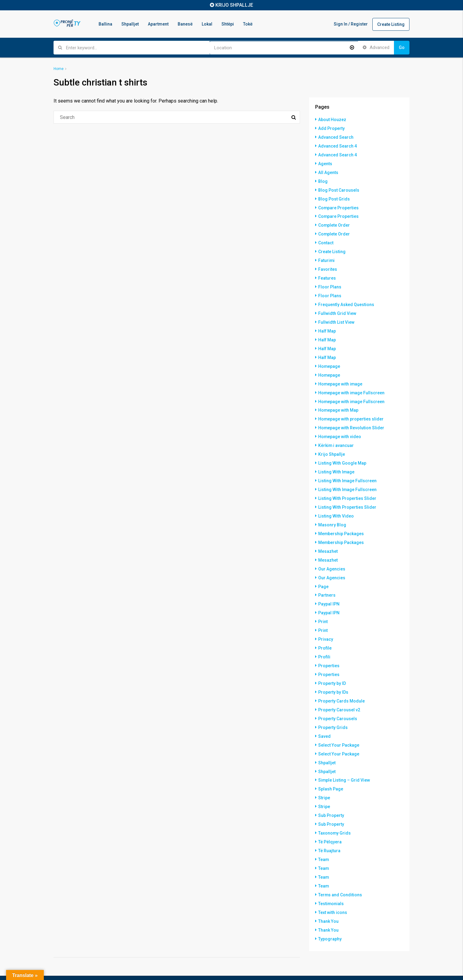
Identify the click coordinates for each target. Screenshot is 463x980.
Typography (330, 912)
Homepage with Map (338, 401)
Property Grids (333, 707)
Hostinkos (85, 969)
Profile (325, 631)
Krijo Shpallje (332, 443)
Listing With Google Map (342, 452)
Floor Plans (330, 281)
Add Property (331, 128)
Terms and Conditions (340, 869)
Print (323, 605)
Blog (323, 179)
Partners (327, 580)
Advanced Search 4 (338, 145)
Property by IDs (333, 673)
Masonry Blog (332, 511)
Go (402, 47)
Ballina (105, 24)
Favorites (328, 264)
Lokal (207, 24)
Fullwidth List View (336, 316)
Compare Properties (339, 205)
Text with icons (333, 886)
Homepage (329, 358)
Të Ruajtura (329, 827)
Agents (325, 162)
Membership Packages (341, 520)
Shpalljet (130, 24)
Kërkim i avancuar (336, 435)
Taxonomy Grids (335, 810)
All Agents (328, 171)
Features (327, 273)
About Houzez (332, 120)
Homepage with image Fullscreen (352, 384)
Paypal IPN (329, 588)
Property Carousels (338, 699)
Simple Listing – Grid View (344, 759)
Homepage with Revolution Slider (351, 418)
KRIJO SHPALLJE (234, 5)
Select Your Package (339, 724)
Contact (326, 239)
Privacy (326, 622)
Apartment (158, 24)
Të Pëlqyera (330, 818)
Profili (324, 639)
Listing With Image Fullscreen (348, 469)
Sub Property (331, 793)
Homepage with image (341, 375)
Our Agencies (332, 554)
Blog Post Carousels (339, 188)
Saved (324, 716)
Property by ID (332, 665)
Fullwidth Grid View (337, 307)
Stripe (324, 776)
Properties (329, 648)
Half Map (327, 324)
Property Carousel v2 (339, 690)
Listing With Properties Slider (347, 486)
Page (323, 571)
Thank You (328, 895)
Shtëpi (228, 24)
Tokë (248, 24)
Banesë (185, 24)
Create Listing (391, 24)
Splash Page (331, 767)
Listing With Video (336, 503)
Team (324, 835)
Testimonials (331, 878)
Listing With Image (336, 460)
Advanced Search (336, 137)
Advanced (376, 47)
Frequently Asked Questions (346, 298)
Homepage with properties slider (351, 409)
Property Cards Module (341, 682)
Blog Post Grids (334, 196)
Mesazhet (328, 537)
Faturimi (327, 256)
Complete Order (334, 222)
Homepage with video (340, 426)
